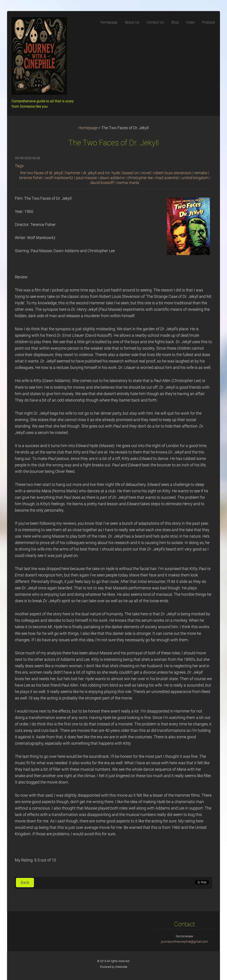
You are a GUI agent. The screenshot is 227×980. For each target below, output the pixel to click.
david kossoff (102, 183)
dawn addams (112, 178)
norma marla (128, 183)
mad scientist (167, 178)
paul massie (86, 178)
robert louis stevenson (172, 173)
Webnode (121, 967)
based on (131, 173)
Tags (19, 166)
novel (146, 173)
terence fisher (31, 178)
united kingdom (195, 178)
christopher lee (140, 178)
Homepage (88, 128)
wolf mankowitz (59, 178)
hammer (73, 173)
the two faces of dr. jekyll (41, 173)
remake (201, 173)
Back (25, 883)
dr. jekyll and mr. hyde (101, 173)
